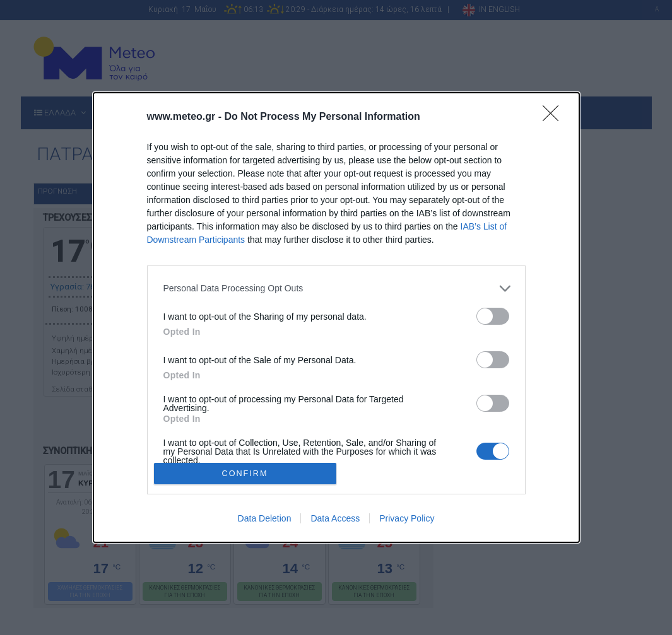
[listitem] (336, 288)
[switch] (493, 316)
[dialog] (336, 317)
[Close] (555, 117)
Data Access (335, 518)
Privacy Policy (407, 518)
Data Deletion (265, 518)
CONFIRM (245, 474)
